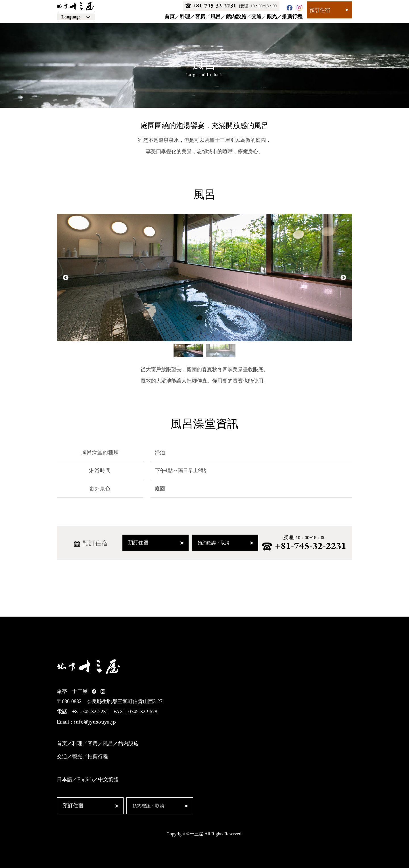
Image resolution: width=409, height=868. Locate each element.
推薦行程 (292, 16)
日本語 (64, 779)
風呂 (216, 16)
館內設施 (236, 16)
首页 (170, 16)
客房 (200, 16)
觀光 (272, 16)
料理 (185, 16)
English (85, 779)
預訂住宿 (329, 10)
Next (343, 278)
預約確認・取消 (226, 543)
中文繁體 (108, 779)
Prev (66, 278)
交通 (256, 16)
